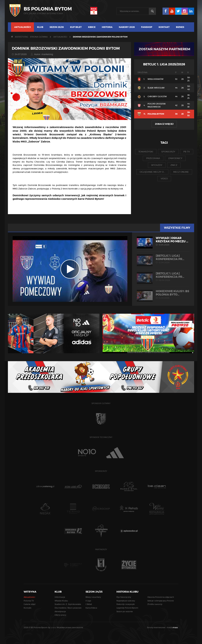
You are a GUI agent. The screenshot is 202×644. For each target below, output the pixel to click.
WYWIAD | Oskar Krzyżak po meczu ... (163, 241)
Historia (107, 27)
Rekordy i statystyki (126, 604)
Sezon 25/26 (57, 27)
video (164, 179)
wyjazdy (157, 165)
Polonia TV (29, 601)
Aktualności (22, 27)
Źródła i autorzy (155, 604)
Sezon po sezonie (125, 611)
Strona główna (39, 37)
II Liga (88, 601)
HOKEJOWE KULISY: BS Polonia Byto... (163, 294)
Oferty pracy (60, 615)
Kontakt (164, 27)
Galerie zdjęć (30, 604)
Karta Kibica (91, 608)
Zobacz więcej (164, 124)
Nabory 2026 (127, 27)
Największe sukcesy (126, 601)
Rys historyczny (124, 597)
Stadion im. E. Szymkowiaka (68, 604)
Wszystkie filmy (177, 228)
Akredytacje (60, 611)
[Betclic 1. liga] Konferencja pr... (163, 259)
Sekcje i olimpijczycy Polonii (160, 601)
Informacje (60, 597)
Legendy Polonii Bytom (127, 608)
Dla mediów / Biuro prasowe (68, 608)
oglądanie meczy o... (152, 172)
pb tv (187, 152)
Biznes (180, 27)
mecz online (181, 172)
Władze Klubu (61, 601)
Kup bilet (76, 27)
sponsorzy (168, 152)
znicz (174, 165)
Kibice (92, 27)
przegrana (153, 158)
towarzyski (146, 152)
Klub (40, 27)
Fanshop (147, 27)
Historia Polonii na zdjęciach (161, 597)
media (173, 627)
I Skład (89, 604)
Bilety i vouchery (93, 597)
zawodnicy (175, 158)
